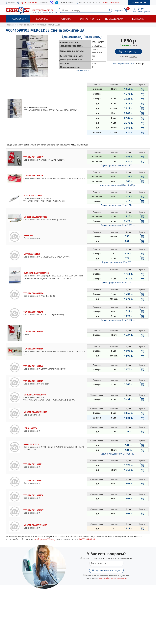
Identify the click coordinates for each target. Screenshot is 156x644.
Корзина (119, 10)
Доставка (42, 19)
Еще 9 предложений (129, 64)
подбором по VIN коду (45, 539)
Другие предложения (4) (118, 165)
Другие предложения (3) (118, 454)
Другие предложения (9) (118, 205)
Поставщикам (114, 19)
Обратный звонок (111, 3)
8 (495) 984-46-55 (29, 3)
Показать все (82, 70)
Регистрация (144, 11)
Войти (141, 9)
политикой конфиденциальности (113, 578)
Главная (10, 25)
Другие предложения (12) (118, 185)
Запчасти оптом (90, 19)
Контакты (138, 19)
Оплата (66, 19)
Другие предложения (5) (118, 225)
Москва (12, 3)
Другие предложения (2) (118, 262)
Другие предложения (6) (118, 282)
